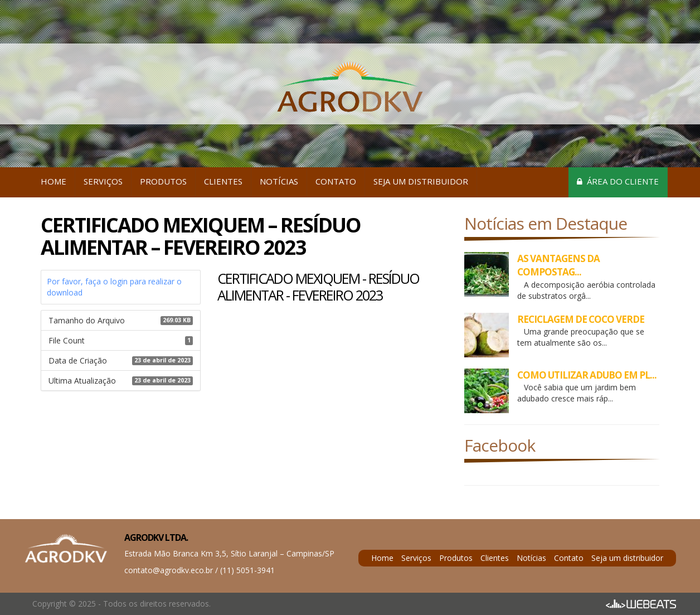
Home (54, 181)
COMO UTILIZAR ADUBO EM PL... (587, 375)
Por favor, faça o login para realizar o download (114, 287)
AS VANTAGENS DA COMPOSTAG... (558, 265)
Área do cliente (618, 181)
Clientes (223, 181)
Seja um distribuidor (421, 181)
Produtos (163, 181)
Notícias (279, 181)
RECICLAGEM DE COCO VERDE (581, 319)
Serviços (103, 181)
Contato (336, 181)
